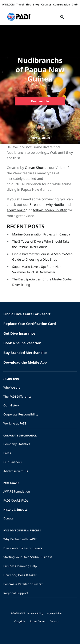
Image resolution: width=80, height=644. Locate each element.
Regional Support (16, 593)
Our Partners (13, 462)
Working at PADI (15, 423)
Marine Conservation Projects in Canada (41, 234)
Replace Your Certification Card (30, 324)
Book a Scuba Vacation (22, 343)
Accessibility (54, 613)
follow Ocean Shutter (50, 210)
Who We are (12, 387)
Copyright (20, 621)
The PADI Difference (17, 396)
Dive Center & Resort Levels (23, 548)
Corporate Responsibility (21, 414)
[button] (19, 17)
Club (75, 5)
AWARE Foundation (17, 491)
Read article (40, 101)
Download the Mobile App (25, 362)
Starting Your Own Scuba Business (28, 557)
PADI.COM (8, 5)
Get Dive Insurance (19, 333)
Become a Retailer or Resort (23, 584)
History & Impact (15, 509)
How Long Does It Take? (20, 575)
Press (7, 453)
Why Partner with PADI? (20, 539)
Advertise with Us (16, 471)
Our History (11, 405)
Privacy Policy (35, 613)
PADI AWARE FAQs (16, 500)
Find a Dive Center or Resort (27, 314)
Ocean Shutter (36, 168)
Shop (36, 5)
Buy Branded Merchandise (25, 353)
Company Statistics (17, 444)
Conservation (62, 5)
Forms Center (38, 621)
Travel (20, 5)
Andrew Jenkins (40, 138)
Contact (54, 621)
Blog (28, 5)
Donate (8, 518)
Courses (46, 5)
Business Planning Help (20, 566)
